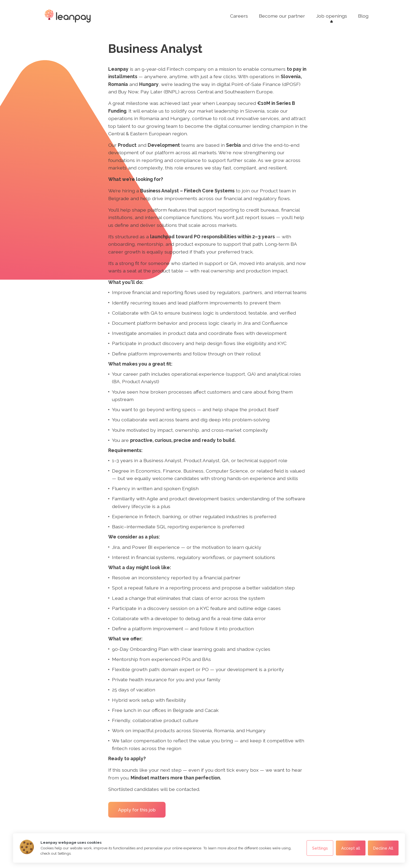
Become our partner (282, 16)
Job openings (332, 16)
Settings (320, 848)
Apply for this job (137, 810)
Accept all (351, 848)
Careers (239, 16)
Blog (363, 16)
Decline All (383, 848)
